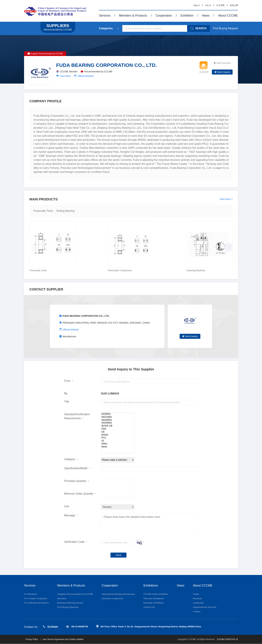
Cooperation (164, 16)
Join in (208, 5)
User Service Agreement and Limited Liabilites (63, 639)
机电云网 (234, 5)
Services (105, 16)
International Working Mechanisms (118, 594)
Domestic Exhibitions (154, 603)
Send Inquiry (222, 72)
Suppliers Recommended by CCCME (75, 594)
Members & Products (133, 16)
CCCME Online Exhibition (156, 594)
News (206, 16)
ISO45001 (118, 420)
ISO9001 (118, 414)
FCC (118, 438)
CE (118, 432)
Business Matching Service (70, 603)
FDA (118, 429)
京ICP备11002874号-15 (227, 639)
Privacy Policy (32, 639)
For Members (30, 594)
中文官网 (220, 5)
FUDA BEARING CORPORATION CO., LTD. (86, 316)
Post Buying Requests (68, 607)
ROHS (118, 435)
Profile (196, 594)
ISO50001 (118, 423)
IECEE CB (118, 426)
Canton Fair (149, 607)
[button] (228, 246)
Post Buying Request (225, 28)
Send (119, 555)
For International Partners (36, 603)
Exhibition (187, 16)
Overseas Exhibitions (154, 598)
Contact (197, 611)
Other (118, 444)
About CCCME (228, 16)
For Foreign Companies (36, 598)
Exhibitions (151, 586)
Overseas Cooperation (112, 598)
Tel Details (50, 627)
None (118, 447)
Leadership (198, 603)
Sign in (197, 5)
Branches (198, 598)
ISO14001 (118, 417)
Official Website (86, 76)
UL (118, 441)
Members (62, 598)
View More (65, 76)
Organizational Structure (205, 607)
